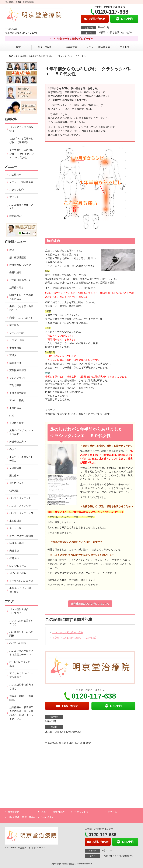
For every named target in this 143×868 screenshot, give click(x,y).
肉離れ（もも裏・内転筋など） (21, 308)
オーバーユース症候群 (21, 536)
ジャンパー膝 (17, 333)
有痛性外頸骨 (17, 423)
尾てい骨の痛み (18, 573)
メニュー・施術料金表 (98, 47)
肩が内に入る (17, 483)
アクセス (125, 47)
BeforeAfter (15, 216)
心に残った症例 (18, 643)
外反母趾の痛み (18, 442)
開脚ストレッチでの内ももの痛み (21, 297)
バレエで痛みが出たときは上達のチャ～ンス (21, 653)
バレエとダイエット (20, 498)
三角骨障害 (15, 385)
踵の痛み (15, 476)
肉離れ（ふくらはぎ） (21, 318)
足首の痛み (15, 408)
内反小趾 (14, 551)
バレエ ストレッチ (20, 506)
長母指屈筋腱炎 (18, 393)
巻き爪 (13, 449)
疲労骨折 (14, 558)
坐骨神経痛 (21, 56)
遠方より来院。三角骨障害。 (21, 698)
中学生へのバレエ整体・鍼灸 (20, 590)
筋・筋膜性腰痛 (18, 257)
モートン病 (15, 528)
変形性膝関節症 (18, 370)
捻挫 (12, 415)
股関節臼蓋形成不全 (20, 280)
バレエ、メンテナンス (21, 513)
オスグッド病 (17, 340)
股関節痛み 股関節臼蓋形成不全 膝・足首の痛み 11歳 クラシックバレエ (21, 713)
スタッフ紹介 (45, 47)
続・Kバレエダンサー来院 (21, 664)
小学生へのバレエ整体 (21, 581)
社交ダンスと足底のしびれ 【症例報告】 (75, 638)
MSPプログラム (18, 566)
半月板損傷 (15, 348)
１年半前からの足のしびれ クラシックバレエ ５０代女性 (22, 154)
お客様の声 (71, 47)
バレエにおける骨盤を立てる (21, 623)
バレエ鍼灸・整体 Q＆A (21, 207)
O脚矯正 (14, 491)
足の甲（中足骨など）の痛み (21, 459)
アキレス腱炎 (17, 400)
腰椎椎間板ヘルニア (20, 265)
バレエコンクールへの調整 (21, 634)
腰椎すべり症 (17, 543)
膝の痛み (14, 325)
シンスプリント (18, 378)
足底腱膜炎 (15, 468)
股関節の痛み (17, 287)
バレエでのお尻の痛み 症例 (68, 633)
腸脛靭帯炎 (15, 363)
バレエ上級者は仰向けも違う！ (21, 687)
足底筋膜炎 (15, 521)
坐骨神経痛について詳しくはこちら (90, 604)
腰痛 (12, 250)
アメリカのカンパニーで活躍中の (21, 675)
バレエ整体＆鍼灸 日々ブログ (20, 611)
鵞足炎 (13, 355)
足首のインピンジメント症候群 (21, 432)
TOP (18, 47)
